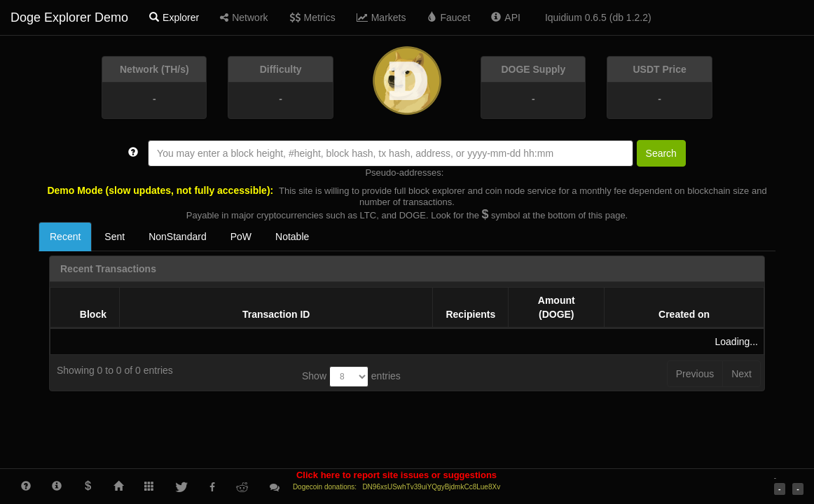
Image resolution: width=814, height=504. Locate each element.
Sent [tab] (115, 237)
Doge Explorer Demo (69, 17)
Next (741, 374)
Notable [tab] (292, 237)
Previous (695, 374)
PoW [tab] (241, 237)
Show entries (351, 377)
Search (661, 153)
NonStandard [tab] (178, 237)
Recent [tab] (65, 237)
